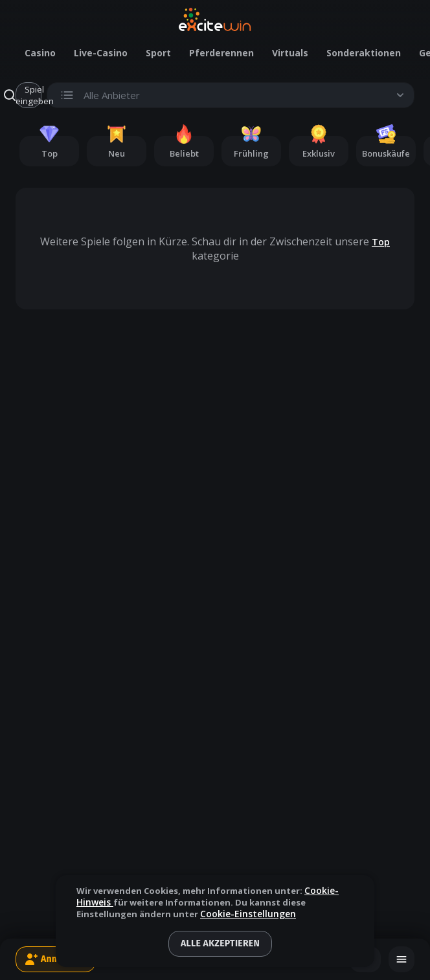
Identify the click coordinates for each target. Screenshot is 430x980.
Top (381, 242)
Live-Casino (101, 53)
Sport (158, 53)
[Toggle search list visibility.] (231, 95)
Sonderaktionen (364, 53)
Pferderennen (221, 53)
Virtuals (290, 53)
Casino (40, 53)
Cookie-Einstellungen (248, 914)
